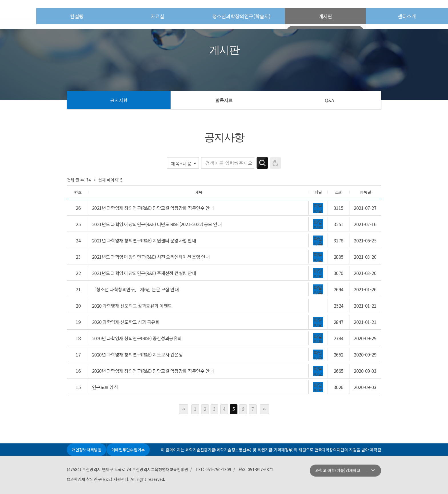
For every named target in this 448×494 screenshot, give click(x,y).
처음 (183, 382)
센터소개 (412, 10)
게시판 (345, 10)
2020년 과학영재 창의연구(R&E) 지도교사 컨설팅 (137, 332)
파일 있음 (318, 206)
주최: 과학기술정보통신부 (106, 481)
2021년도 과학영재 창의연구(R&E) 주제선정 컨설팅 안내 (144, 262)
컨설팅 (116, 10)
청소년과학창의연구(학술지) (261, 10)
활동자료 (224, 100)
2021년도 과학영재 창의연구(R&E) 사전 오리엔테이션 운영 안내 (151, 248)
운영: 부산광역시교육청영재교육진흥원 (263, 481)
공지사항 (119, 100)
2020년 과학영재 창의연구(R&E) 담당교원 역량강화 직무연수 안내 (153, 346)
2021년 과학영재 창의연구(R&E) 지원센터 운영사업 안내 (144, 234)
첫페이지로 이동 (41, 10)
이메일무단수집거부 (131, 423)
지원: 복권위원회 (342, 481)
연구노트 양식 (105, 360)
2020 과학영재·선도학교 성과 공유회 (126, 304)
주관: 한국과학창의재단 (185, 481)
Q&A (329, 100)
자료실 (178, 10)
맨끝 (265, 382)
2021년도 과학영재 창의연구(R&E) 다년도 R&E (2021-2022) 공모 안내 (157, 220)
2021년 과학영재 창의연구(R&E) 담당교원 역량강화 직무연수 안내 (153, 206)
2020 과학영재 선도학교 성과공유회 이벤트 (132, 290)
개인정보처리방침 (87, 423)
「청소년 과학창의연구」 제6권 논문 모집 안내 (135, 276)
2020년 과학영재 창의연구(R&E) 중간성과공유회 (137, 318)
